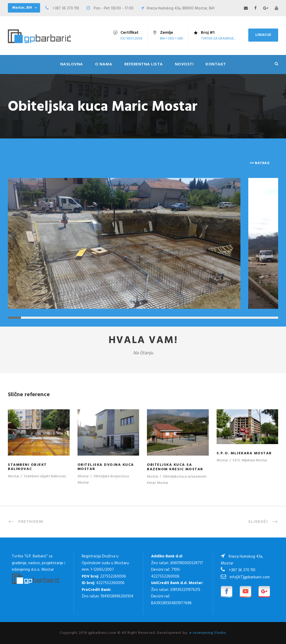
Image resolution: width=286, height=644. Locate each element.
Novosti (184, 64)
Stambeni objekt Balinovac (27, 467)
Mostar (13, 476)
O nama (104, 64)
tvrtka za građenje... (218, 39)
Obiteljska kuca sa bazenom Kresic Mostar (175, 467)
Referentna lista (144, 64)
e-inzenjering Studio (208, 633)
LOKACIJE (263, 35)
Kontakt (216, 64)
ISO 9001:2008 (131, 39)
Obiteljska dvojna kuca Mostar (106, 467)
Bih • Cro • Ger (172, 39)
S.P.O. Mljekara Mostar (244, 453)
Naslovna (72, 64)
